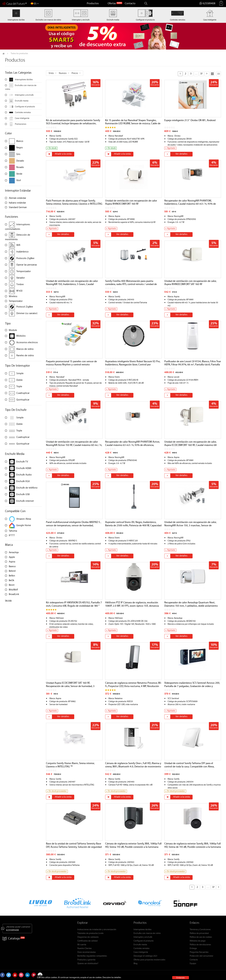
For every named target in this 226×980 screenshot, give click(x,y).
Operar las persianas (27, 265)
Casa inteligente (22, 118)
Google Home (24, 526)
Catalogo (11, 939)
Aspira (12, 562)
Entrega (193, 949)
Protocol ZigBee (25, 307)
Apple (12, 557)
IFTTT (12, 536)
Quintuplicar (23, 400)
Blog (136, 964)
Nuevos (63, 73)
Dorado (20, 161)
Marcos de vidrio (25, 349)
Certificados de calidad (87, 941)
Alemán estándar (17, 198)
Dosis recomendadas (87, 952)
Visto (51, 73)
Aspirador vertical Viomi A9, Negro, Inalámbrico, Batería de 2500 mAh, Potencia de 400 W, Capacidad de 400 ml (133, 526)
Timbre (20, 285)
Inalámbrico (22, 252)
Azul (19, 180)
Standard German (18, 208)
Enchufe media (22, 101)
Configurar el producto (25, 107)
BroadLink (14, 594)
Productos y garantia (86, 960)
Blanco (20, 141)
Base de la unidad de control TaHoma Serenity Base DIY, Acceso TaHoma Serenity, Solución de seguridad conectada (74, 847)
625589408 (207, 4)
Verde (19, 174)
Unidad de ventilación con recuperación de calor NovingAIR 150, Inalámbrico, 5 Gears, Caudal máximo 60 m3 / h (72, 285)
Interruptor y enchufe (24, 95)
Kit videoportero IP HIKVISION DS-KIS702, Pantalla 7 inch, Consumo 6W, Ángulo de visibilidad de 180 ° (74, 604)
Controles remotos (23, 113)
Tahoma (13, 531)
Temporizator (16, 301)
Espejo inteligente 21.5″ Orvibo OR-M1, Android (190, 121)
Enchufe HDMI (24, 468)
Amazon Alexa (24, 519)
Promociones (21, 124)
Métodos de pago (198, 941)
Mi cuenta (82, 945)
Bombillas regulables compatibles (92, 956)
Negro (20, 148)
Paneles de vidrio (25, 356)
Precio (75, 73)
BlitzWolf (13, 590)
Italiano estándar (17, 203)
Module (13, 330)
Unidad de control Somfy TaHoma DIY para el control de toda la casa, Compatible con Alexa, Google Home (189, 767)
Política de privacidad (199, 933)
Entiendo (180, 978)
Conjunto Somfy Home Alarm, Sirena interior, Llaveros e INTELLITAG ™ (70, 765)
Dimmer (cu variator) (27, 314)
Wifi (18, 245)
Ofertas (112, 4)
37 (201, 74)
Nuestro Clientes (85, 949)
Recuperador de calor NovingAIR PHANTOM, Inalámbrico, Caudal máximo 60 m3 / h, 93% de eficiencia (190, 204)
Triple (19, 387)
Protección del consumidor (201, 956)
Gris (18, 154)
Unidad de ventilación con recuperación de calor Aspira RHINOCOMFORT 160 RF (131, 203)
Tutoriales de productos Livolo (90, 933)
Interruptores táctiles (24, 80)
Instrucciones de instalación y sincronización (97, 930)
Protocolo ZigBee (25, 258)
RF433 (19, 291)
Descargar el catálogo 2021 (145, 956)
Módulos (21, 336)
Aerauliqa (14, 553)
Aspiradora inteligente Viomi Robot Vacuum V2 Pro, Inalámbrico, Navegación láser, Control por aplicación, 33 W (133, 365)
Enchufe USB (23, 495)
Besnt (12, 585)
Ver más (8, 601)
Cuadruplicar (23, 393)
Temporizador (24, 272)
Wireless (13, 297)
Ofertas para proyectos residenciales (149, 960)
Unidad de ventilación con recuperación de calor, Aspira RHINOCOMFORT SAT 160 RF (190, 283)
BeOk (11, 581)
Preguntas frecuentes (199, 952)
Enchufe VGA (23, 482)
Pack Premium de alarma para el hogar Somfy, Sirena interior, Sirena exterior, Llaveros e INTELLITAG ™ (74, 204)
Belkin (12, 576)
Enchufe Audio (24, 475)
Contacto (130, 4)
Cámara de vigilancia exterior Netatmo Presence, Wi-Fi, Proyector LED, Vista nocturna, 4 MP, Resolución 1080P (133, 686)
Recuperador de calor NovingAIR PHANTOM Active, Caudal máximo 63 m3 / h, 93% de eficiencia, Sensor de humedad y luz (132, 445)
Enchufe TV (22, 462)
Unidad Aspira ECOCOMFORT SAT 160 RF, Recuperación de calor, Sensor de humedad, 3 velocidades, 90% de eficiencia (70, 686)
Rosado (20, 167)
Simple (20, 374)
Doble (19, 380)
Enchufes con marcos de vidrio (147, 933)
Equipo (193, 964)
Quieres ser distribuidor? (88, 964)
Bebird (12, 571)
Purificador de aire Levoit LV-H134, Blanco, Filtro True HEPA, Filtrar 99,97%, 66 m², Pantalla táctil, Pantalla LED (193, 365)
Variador (21, 278)
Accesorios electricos (27, 343)
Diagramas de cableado (88, 937)
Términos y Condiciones (200, 930)
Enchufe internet (25, 501)
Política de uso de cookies (201, 937)
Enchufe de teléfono (27, 488)
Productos (93, 4)
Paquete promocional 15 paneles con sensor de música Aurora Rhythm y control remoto (71, 363)
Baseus (12, 567)
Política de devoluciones (200, 945)
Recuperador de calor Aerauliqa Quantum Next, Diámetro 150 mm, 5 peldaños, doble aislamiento (191, 604)
